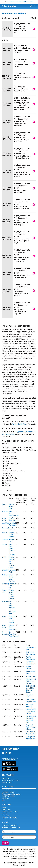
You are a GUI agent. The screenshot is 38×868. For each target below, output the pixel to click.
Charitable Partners (8, 792)
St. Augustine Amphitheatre (14, 634)
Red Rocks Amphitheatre (31, 653)
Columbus (5, 540)
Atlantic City (4, 592)
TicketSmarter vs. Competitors (11, 794)
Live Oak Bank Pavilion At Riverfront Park (12, 607)
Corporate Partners (8, 790)
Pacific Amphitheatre (14, 519)
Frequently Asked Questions (11, 780)
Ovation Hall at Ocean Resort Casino (12, 595)
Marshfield (5, 523)
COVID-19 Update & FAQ (9, 818)
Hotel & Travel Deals (8, 796)
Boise (4, 557)
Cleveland (5, 528)
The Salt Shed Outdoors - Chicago (12, 549)
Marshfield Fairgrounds (13, 524)
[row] (19, 29)
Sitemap (4, 814)
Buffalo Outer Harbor (12, 535)
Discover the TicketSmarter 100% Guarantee (19, 2)
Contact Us (5, 778)
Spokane (5, 575)
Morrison (5, 511)
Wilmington (6, 601)
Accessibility (6, 816)
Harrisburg (5, 584)
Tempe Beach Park (19, 424)
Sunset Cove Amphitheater (31, 733)
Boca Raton (4, 626)
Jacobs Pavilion (12, 529)
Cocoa (4, 616)
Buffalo (4, 533)
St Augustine (5, 633)
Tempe (4, 505)
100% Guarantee (7, 782)
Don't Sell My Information (10, 812)
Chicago (4, 544)
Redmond (5, 570)
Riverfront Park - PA (12, 586)
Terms (4, 808)
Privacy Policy (6, 810)
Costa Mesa (4, 519)
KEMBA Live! (12, 541)
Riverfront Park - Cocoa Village (12, 619)
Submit (5, 843)
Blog (3, 800)
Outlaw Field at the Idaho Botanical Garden (12, 562)
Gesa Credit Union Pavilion (12, 578)
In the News (5, 798)
